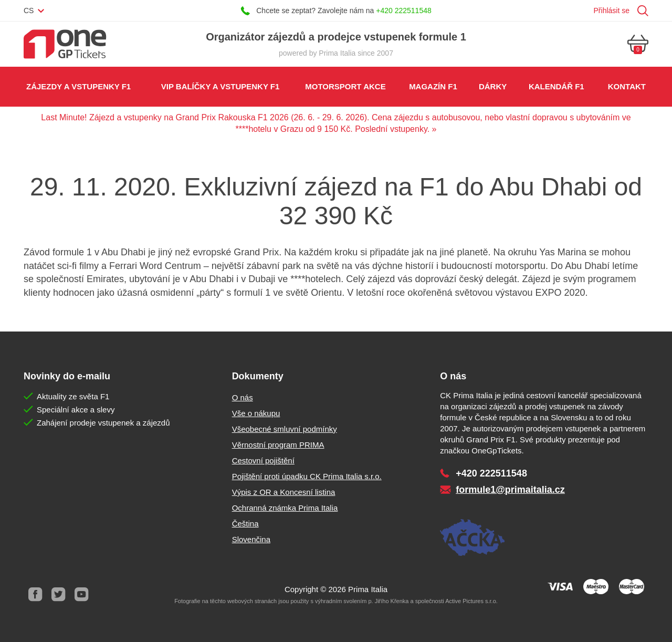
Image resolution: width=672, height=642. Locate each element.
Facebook (35, 595)
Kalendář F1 (556, 86)
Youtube (81, 595)
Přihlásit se (612, 11)
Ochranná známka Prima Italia (285, 508)
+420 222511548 (404, 11)
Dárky (493, 86)
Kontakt (627, 86)
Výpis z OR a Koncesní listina (284, 492)
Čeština (245, 524)
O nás (243, 397)
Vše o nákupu (256, 413)
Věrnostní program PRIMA (278, 445)
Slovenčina (251, 539)
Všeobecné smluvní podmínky (285, 429)
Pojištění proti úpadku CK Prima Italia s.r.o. (307, 476)
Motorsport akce (345, 86)
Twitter (58, 595)
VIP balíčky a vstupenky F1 (220, 86)
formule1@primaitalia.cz (510, 490)
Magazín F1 (433, 86)
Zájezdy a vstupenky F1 (78, 86)
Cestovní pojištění (263, 460)
